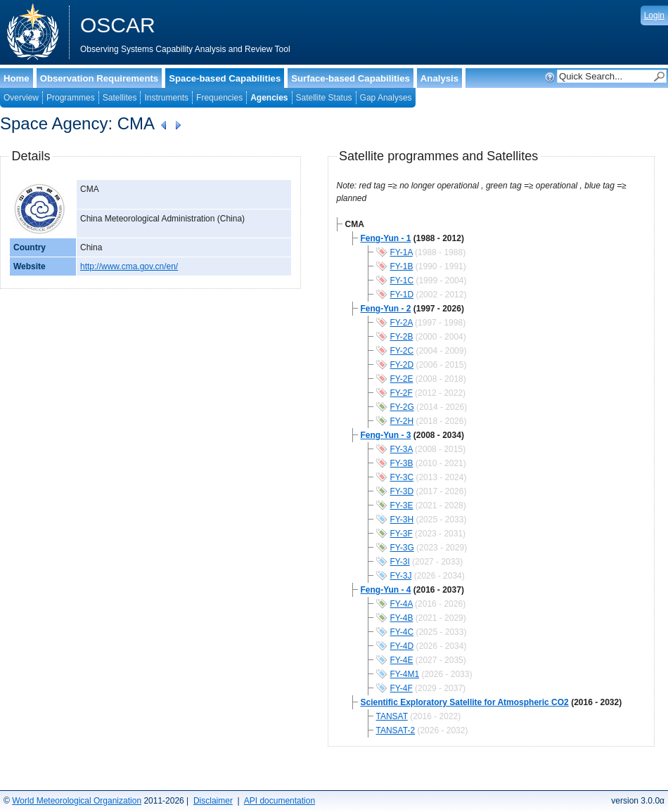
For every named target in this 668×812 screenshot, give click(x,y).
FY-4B (402, 618)
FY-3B (402, 463)
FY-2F (402, 393)
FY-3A (402, 449)
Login (654, 15)
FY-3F (402, 534)
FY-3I (400, 562)
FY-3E (402, 505)
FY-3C (402, 477)
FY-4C (402, 632)
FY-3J (401, 576)
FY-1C (402, 281)
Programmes (71, 98)
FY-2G (402, 407)
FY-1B (402, 266)
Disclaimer (213, 801)
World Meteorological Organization (77, 801)
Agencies (269, 98)
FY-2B (402, 337)
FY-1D (402, 295)
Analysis (439, 78)
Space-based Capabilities (225, 78)
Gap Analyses (386, 98)
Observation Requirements (99, 78)
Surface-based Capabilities (351, 78)
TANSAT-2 (396, 730)
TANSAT (392, 716)
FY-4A (402, 604)
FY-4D (402, 646)
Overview (21, 98)
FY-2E (402, 379)
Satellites (120, 98)
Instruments (166, 98)
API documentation (280, 801)
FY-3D (402, 491)
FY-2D (402, 365)
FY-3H (402, 520)
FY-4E (402, 660)
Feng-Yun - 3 (386, 435)
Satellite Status (324, 98)
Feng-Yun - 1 (386, 238)
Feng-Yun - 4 (386, 590)
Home (17, 78)
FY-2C (402, 351)
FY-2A (402, 323)
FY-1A (402, 252)
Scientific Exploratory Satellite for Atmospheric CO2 (465, 702)
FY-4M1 (405, 674)
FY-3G (402, 548)
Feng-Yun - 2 (386, 309)
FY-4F (402, 688)
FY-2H (402, 421)
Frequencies (219, 98)
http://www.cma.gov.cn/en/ (129, 266)
